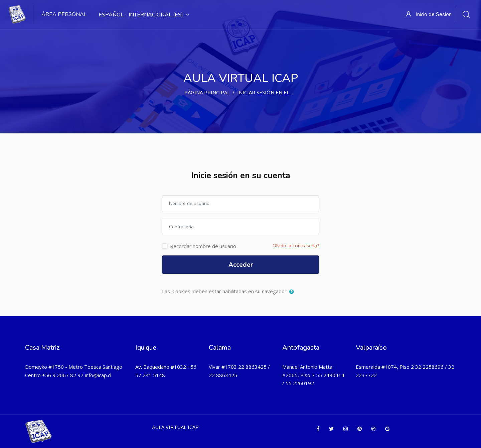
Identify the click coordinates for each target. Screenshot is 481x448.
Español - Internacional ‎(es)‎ (144, 15)
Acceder (241, 265)
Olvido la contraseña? (296, 246)
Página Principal (207, 92)
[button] (293, 292)
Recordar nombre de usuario (203, 246)
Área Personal (64, 14)
